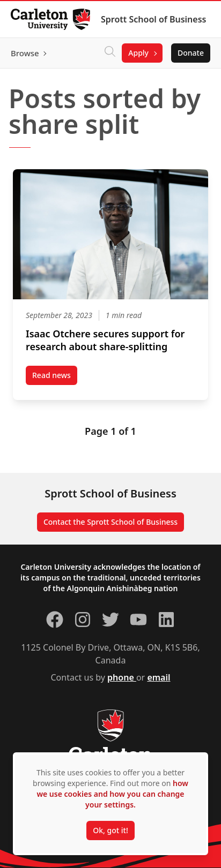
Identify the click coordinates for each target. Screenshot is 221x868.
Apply (138, 53)
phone (122, 677)
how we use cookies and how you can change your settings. (112, 794)
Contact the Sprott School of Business (110, 522)
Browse (25, 53)
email (159, 677)
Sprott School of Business (153, 19)
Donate (191, 53)
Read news (55, 378)
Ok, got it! (110, 830)
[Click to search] (110, 53)
